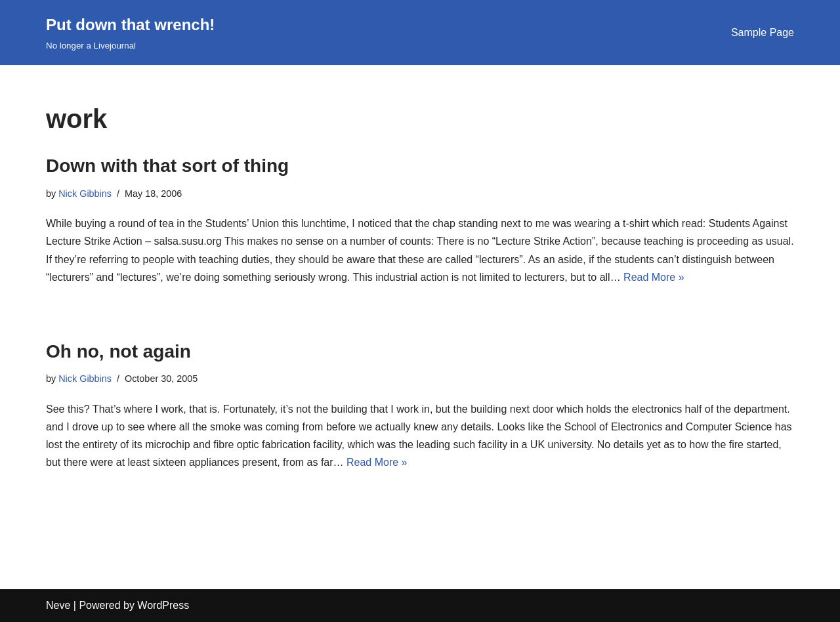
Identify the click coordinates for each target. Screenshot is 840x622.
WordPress (163, 605)
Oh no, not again (118, 351)
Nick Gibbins (85, 194)
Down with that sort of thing (167, 166)
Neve (58, 605)
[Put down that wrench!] (130, 32)
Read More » (654, 277)
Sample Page (763, 32)
